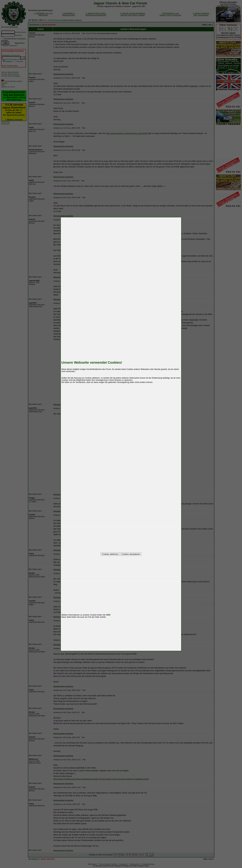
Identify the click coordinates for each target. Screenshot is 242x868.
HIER (108, 615)
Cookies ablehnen (110, 554)
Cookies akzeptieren (131, 554)
